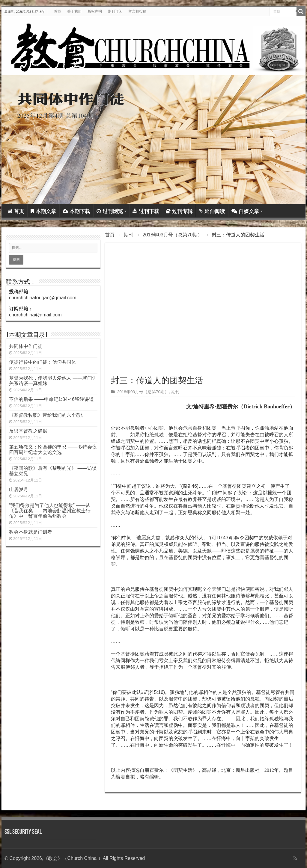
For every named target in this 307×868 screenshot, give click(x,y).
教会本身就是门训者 (31, 532)
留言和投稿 (137, 11)
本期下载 (76, 211)
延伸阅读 (212, 211)
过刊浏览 (110, 211)
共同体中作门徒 (26, 346)
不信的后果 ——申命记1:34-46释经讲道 (51, 399)
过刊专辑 (179, 211)
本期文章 (43, 211)
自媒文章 (245, 211)
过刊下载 (146, 211)
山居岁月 (19, 489)
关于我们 (74, 11)
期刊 (129, 235)
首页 (58, 11)
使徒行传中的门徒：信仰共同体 (43, 362)
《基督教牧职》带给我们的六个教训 (47, 415)
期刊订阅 (115, 11)
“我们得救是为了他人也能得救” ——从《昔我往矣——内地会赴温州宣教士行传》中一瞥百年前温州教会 (50, 511)
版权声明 (95, 11)
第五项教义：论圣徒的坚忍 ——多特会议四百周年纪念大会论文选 (53, 450)
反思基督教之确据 (28, 431)
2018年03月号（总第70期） (173, 235)
